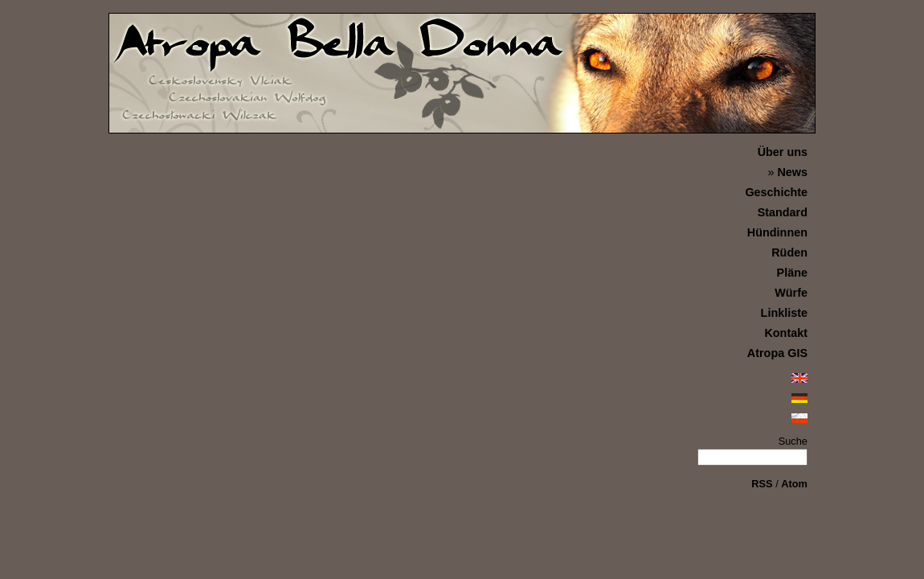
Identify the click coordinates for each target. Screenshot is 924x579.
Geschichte (776, 192)
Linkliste (784, 313)
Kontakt (786, 333)
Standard (783, 212)
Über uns (783, 152)
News (792, 172)
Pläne (792, 273)
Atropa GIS (777, 353)
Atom (794, 484)
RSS (762, 484)
